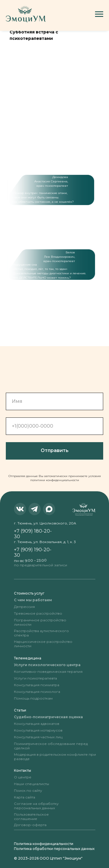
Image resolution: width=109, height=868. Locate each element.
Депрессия (24, 607)
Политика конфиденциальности (44, 844)
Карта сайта (25, 797)
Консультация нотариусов (38, 730)
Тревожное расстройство (38, 613)
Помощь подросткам (33, 698)
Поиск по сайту (28, 790)
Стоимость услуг (29, 593)
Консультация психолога (37, 692)
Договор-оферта (30, 825)
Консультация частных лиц (38, 737)
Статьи (20, 710)
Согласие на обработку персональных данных (36, 806)
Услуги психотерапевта (35, 678)
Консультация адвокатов (37, 724)
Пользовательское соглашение (31, 817)
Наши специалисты (32, 784)
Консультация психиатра (37, 685)
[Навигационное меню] (99, 14)
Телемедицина (28, 658)
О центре (23, 777)
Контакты (23, 770)
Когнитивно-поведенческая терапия (48, 672)
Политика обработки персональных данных (54, 849)
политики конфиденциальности (55, 480)
